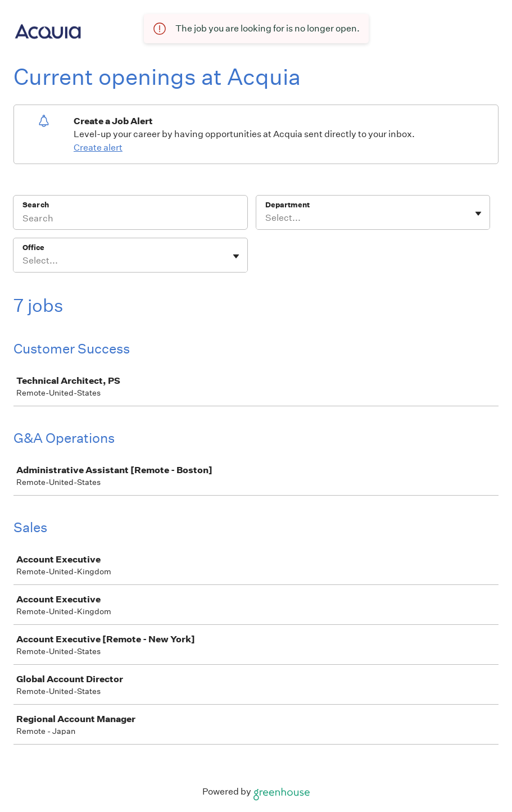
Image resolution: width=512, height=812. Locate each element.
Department (287, 205)
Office (33, 248)
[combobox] (266, 218)
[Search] (130, 220)
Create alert (98, 148)
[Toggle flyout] (478, 214)
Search (36, 205)
